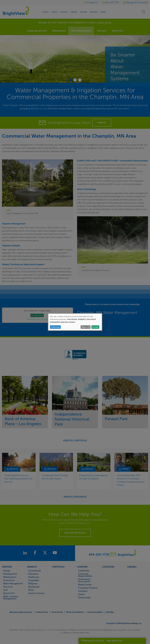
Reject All (86, 327)
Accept (95, 327)
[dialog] (75, 322)
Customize (55, 327)
